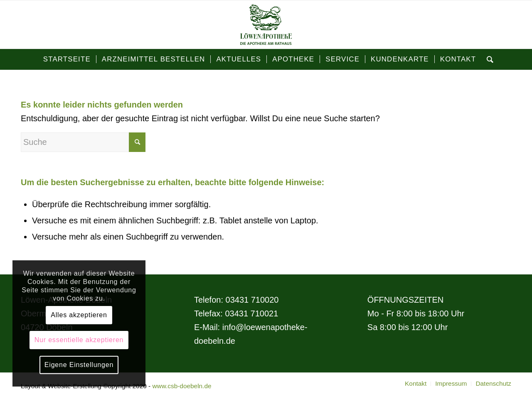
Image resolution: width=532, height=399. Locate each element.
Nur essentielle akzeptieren (79, 340)
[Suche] (488, 59)
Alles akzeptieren (79, 315)
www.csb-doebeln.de (182, 386)
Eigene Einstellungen (79, 365)
